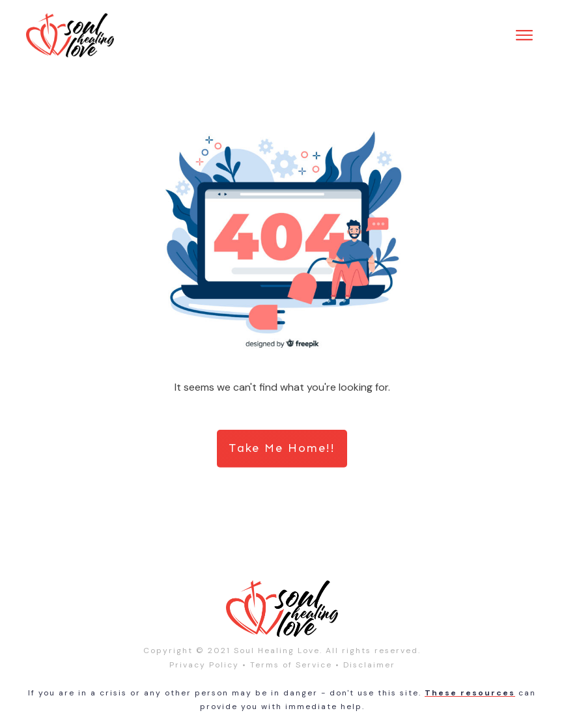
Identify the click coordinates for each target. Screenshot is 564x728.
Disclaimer (369, 665)
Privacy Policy (204, 665)
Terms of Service (291, 665)
